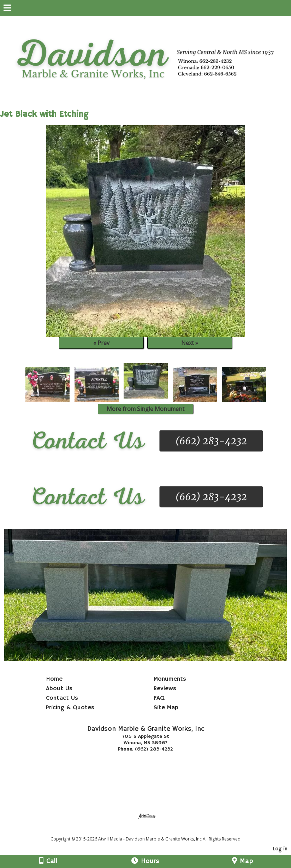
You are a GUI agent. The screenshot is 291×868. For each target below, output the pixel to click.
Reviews (165, 688)
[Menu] (7, 9)
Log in (280, 849)
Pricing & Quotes (70, 708)
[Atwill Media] (152, 831)
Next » (190, 343)
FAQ (159, 698)
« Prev (101, 343)
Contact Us (62, 698)
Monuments (170, 679)
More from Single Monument (145, 409)
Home (54, 679)
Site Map (166, 708)
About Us (59, 688)
